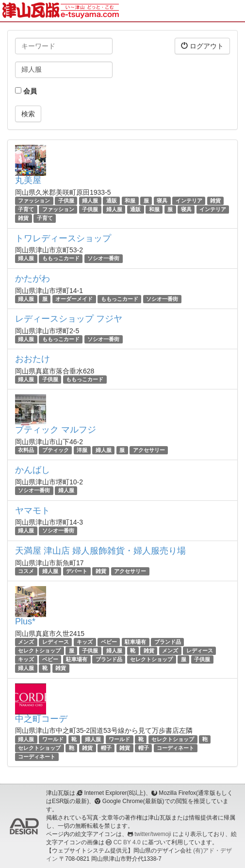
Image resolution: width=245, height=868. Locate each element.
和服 (130, 201)
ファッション (34, 201)
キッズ (85, 642)
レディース (56, 642)
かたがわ (33, 279)
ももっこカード (61, 259)
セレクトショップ (39, 651)
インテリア (189, 201)
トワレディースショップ (63, 238)
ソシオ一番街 (103, 259)
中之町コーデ (41, 719)
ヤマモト (33, 511)
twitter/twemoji (153, 834)
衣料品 (26, 450)
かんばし (33, 470)
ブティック (56, 450)
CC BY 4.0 (127, 842)
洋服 (82, 450)
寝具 (162, 201)
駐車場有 (135, 642)
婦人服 (90, 201)
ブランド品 (168, 642)
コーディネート (175, 748)
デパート (77, 571)
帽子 (106, 748)
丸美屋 (28, 180)
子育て (26, 209)
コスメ (26, 571)
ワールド (53, 739)
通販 (112, 201)
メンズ (26, 642)
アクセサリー (149, 450)
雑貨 (215, 201)
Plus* (25, 621)
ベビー (109, 642)
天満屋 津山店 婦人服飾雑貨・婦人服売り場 (100, 551)
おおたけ (33, 359)
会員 (26, 91)
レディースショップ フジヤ (69, 319)
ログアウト (202, 46)
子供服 (66, 201)
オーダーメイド (74, 299)
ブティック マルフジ (56, 430)
